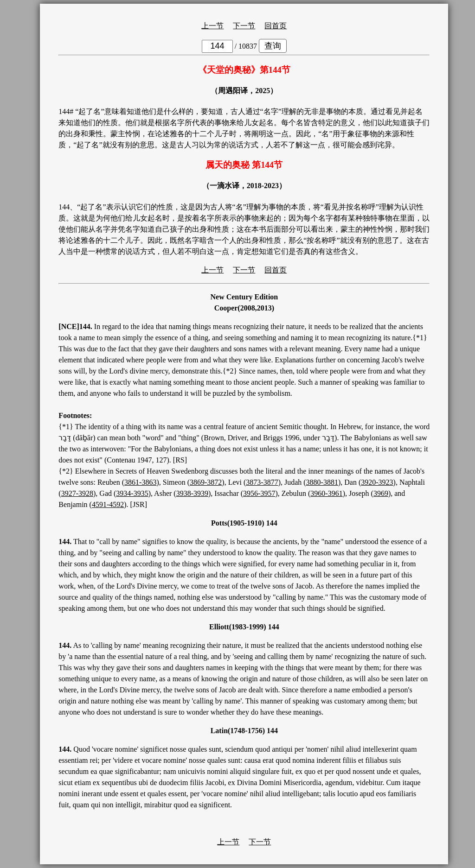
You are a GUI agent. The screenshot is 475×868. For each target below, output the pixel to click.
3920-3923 (377, 482)
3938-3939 (192, 493)
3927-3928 (77, 493)
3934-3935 (132, 493)
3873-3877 (262, 482)
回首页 (276, 26)
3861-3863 (140, 482)
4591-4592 (108, 504)
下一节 (244, 26)
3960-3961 (326, 493)
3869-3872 (206, 482)
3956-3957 (259, 493)
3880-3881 (322, 482)
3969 (381, 493)
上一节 (212, 26)
